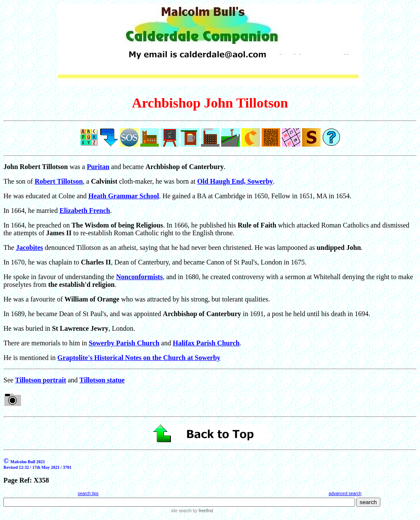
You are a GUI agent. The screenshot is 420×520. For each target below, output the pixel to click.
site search (181, 511)
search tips (88, 494)
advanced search (345, 494)
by (202, 511)
